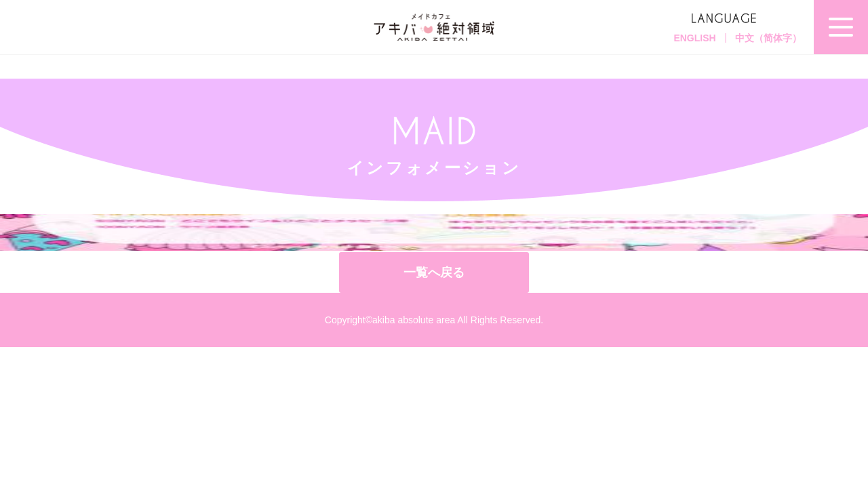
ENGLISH (694, 38)
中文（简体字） (768, 38)
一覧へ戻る (434, 272)
